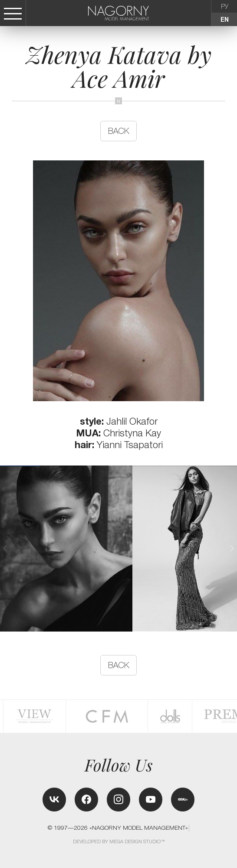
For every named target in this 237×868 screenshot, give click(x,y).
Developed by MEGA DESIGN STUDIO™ (119, 841)
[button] (232, 548)
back (119, 131)
